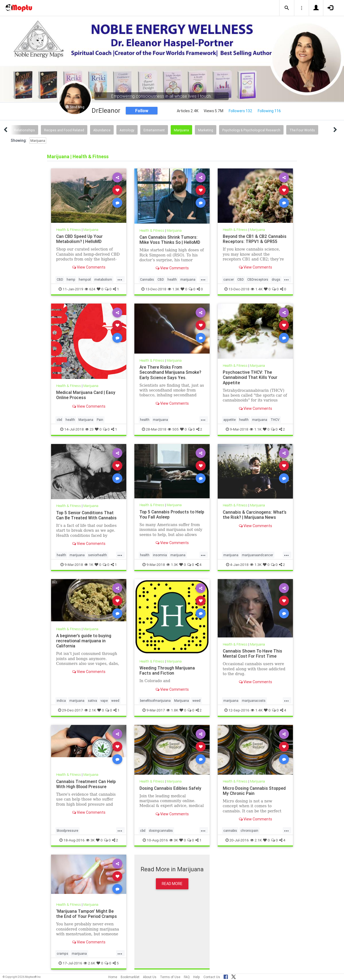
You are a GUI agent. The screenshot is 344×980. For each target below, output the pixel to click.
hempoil (85, 279)
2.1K (90, 710)
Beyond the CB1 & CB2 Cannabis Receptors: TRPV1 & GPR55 (255, 239)
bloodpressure (67, 831)
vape (104, 701)
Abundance (102, 130)
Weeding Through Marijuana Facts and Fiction (167, 670)
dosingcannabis (161, 831)
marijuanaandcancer (257, 555)
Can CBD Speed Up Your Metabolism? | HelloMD (80, 239)
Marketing (206, 130)
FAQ (187, 977)
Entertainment (154, 130)
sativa (92, 701)
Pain (100, 420)
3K (90, 840)
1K (89, 565)
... (120, 279)
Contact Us (212, 977)
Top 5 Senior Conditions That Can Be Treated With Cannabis (87, 515)
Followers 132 (241, 111)
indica (61, 701)
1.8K (172, 710)
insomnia (160, 555)
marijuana (188, 279)
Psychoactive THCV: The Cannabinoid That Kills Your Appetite (250, 377)
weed (115, 701)
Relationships (24, 130)
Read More (172, 884)
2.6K (89, 963)
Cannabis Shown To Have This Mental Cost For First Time (253, 653)
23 (89, 429)
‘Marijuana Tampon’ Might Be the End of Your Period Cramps (87, 914)
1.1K (256, 429)
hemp (71, 279)
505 (173, 429)
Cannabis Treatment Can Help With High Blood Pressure (86, 784)
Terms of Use (170, 977)
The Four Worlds (302, 130)
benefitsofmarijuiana (155, 701)
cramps (62, 953)
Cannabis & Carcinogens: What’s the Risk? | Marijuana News (255, 515)
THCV (275, 420)
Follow (142, 111)
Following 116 (269, 111)
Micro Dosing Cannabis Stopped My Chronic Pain (255, 791)
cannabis (230, 831)
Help (197, 977)
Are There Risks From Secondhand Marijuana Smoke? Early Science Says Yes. (171, 372)
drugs (276, 279)
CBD (60, 279)
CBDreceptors (258, 279)
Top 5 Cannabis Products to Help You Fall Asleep (168, 514)
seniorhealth (98, 555)
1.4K (257, 289)
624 (90, 289)
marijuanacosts (254, 701)
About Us (150, 977)
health (172, 279)
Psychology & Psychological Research (251, 130)
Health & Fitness (69, 230)
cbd (59, 420)
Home (113, 977)
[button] (287, 8)
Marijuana (181, 130)
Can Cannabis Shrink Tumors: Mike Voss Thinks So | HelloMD (170, 240)
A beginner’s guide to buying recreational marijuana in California (84, 641)
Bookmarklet (130, 977)
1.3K (173, 289)
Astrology (127, 130)
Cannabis (147, 279)
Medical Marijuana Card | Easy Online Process (86, 395)
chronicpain (249, 831)
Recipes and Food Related (64, 130)
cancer (229, 279)
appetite (230, 420)
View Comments (89, 267)
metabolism (103, 279)
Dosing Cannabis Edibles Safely (171, 788)
